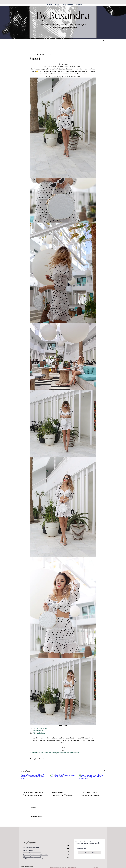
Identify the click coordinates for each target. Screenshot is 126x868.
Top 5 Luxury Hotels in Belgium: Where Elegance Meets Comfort (90, 794)
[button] (103, 40)
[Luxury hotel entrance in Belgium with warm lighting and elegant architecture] (92, 782)
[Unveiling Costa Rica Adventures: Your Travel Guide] (63, 782)
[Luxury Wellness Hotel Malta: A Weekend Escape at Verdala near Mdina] (34, 782)
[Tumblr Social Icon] (68, 855)
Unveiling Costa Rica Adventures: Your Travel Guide (63, 794)
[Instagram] (68, 858)
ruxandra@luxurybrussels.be (32, 852)
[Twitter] (68, 846)
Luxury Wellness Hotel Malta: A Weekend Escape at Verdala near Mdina (33, 794)
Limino (75, 867)
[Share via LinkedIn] (39, 759)
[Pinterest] (68, 852)
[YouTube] (68, 849)
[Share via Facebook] (30, 759)
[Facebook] (68, 843)
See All (103, 771)
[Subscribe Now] (90, 853)
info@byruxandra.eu (33, 847)
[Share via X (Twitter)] (35, 759)
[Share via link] (44, 759)
